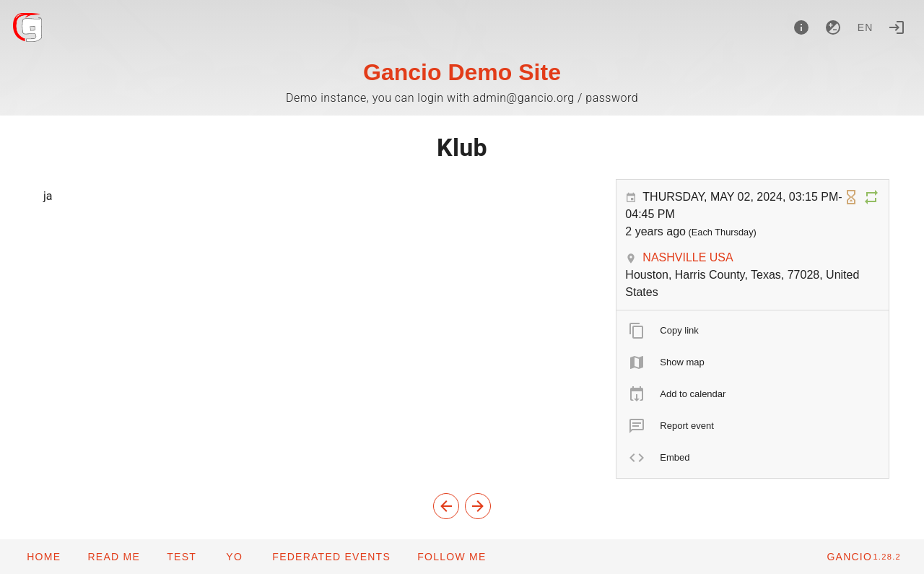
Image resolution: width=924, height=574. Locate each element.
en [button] (866, 27)
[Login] (897, 27)
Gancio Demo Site (462, 72)
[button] (331, 557)
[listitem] (753, 331)
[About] (801, 27)
